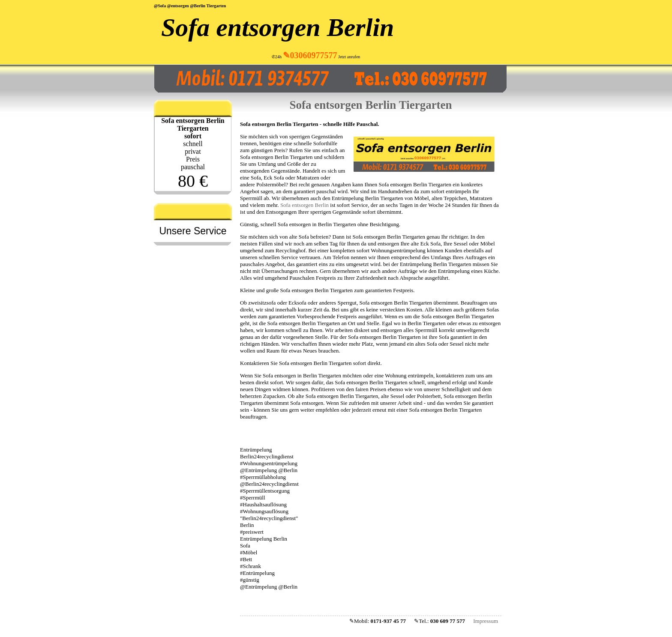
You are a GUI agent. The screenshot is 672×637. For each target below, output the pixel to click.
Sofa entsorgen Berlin (277, 27)
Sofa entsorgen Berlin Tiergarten (370, 105)
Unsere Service (193, 231)
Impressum (486, 621)
